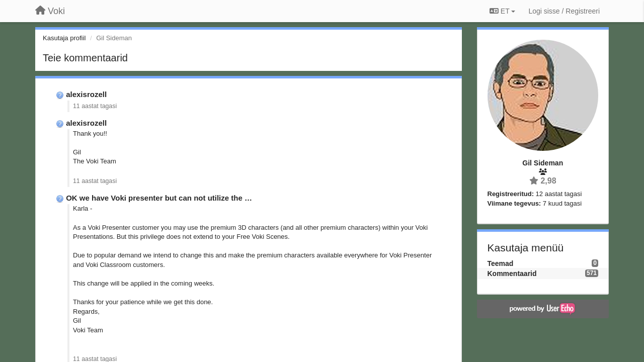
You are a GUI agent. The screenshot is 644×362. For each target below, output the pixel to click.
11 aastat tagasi (95, 106)
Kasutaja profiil (64, 38)
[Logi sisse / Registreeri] (564, 11)
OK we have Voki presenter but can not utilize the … (159, 198)
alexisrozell (86, 94)
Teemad (501, 263)
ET (502, 11)
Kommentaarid (512, 274)
